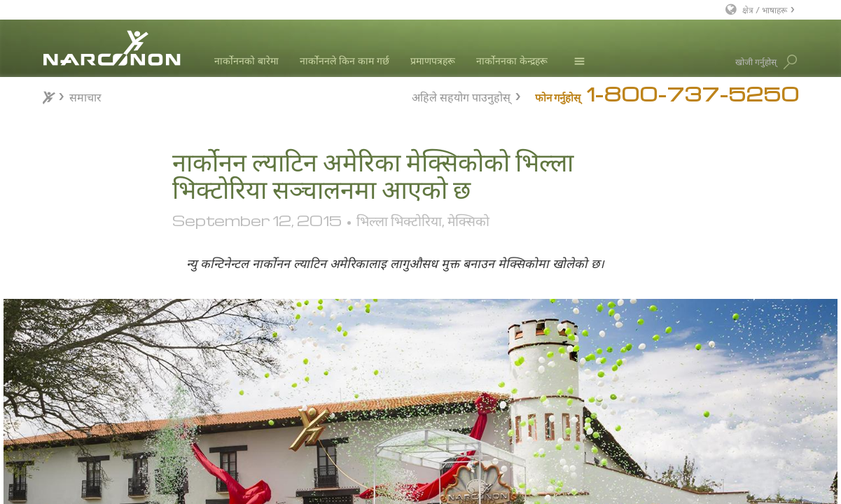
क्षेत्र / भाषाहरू (765, 9)
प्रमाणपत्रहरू (433, 61)
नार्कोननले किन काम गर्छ (345, 61)
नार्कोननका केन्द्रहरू (512, 61)
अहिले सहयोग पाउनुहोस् (461, 96)
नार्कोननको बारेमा (246, 61)
